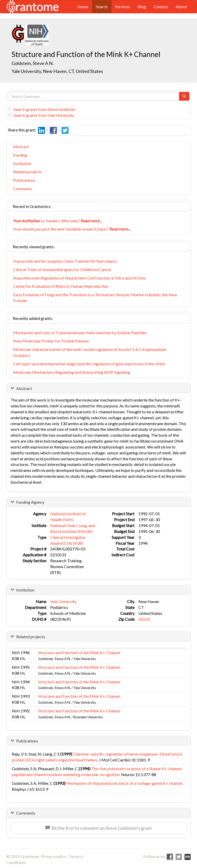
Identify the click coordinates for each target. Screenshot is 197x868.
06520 (144, 619)
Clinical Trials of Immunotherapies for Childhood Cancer (62, 269)
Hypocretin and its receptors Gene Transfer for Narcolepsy (65, 261)
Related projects (28, 172)
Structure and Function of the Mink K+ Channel (79, 652)
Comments (23, 189)
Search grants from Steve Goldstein (42, 109)
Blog (142, 7)
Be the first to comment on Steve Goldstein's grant (99, 828)
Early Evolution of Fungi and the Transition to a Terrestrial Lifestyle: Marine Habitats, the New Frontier (95, 298)
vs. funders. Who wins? (58, 221)
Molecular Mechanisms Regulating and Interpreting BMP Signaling (72, 372)
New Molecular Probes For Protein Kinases (51, 341)
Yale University (63, 601)
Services (123, 7)
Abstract (21, 146)
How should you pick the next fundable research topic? (72, 229)
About (181, 7)
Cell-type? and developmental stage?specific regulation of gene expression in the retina (89, 364)
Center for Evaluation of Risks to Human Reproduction (61, 286)
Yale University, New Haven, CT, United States (57, 71)
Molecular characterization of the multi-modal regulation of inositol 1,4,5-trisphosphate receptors (90, 352)
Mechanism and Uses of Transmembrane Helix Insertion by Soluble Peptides (80, 333)
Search (102, 7)
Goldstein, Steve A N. (33, 63)
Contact (161, 7)
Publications (24, 180)
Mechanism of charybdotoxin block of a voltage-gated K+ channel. (125, 783)
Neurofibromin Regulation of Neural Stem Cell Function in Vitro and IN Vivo (79, 278)
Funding (20, 155)
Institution (22, 163)
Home (83, 7)
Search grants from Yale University (41, 115)
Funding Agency (30, 502)
